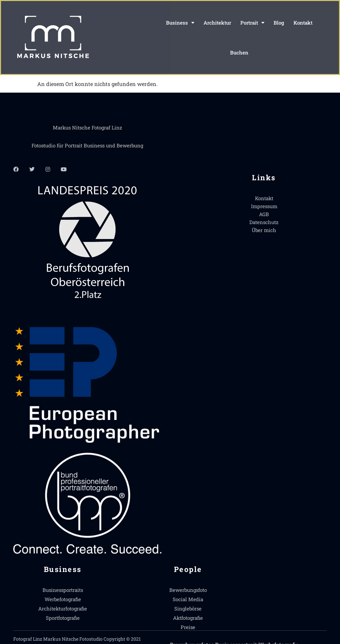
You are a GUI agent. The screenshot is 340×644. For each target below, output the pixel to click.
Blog (279, 23)
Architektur (217, 23)
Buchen (239, 52)
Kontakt (303, 23)
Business (180, 23)
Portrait (252, 23)
